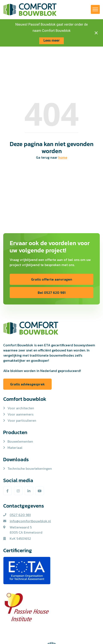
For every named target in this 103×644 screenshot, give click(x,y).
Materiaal (15, 448)
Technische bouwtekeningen (30, 468)
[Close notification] (96, 33)
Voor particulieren (22, 420)
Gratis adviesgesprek (27, 384)
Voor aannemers (20, 414)
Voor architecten (21, 408)
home (63, 157)
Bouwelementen (20, 441)
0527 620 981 (20, 515)
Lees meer (51, 40)
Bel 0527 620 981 (52, 293)
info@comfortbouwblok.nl (30, 521)
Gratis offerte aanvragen (52, 279)
